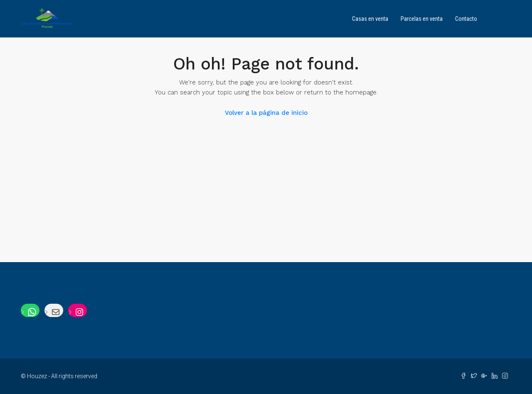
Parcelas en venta (422, 19)
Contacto (466, 19)
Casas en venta (370, 19)
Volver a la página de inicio (266, 113)
